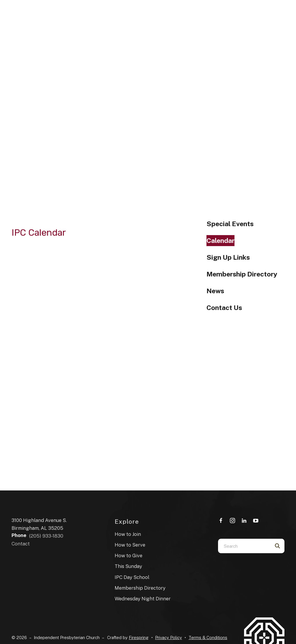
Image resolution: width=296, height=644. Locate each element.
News (215, 291)
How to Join (128, 534)
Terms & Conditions (208, 637)
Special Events (230, 224)
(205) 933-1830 (46, 536)
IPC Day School (132, 577)
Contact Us (224, 308)
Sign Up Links (228, 257)
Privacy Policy (169, 637)
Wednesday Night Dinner (143, 599)
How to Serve (130, 545)
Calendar (220, 240)
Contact (21, 544)
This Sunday (128, 566)
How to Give (129, 556)
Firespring (139, 637)
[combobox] (244, 546)
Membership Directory (242, 274)
